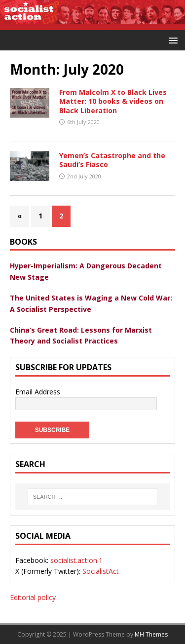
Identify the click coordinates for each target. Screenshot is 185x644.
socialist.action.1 (76, 560)
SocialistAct (101, 571)
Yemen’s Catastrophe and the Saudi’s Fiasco (112, 160)
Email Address (38, 392)
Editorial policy (33, 597)
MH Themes (151, 634)
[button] (171, 40)
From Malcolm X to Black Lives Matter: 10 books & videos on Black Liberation (113, 101)
